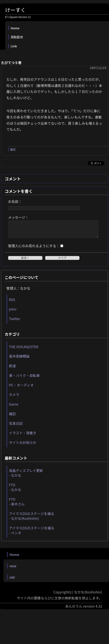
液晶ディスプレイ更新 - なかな (26, 476)
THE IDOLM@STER (24, 350)
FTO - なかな (15, 490)
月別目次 (17, 37)
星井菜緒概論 (19, 359)
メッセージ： (18, 217)
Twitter (15, 322)
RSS (12, 303)
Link (14, 46)
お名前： (15, 201)
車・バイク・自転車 (24, 379)
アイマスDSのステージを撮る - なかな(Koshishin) (32, 519)
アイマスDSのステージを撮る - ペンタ (32, 533)
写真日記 (16, 427)
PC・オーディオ (21, 388)
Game (14, 407)
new (13, 569)
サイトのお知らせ (23, 446)
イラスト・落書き (23, 436)
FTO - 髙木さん (17, 505)
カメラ (14, 398)
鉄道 (12, 369)
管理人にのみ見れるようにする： (34, 249)
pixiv (13, 312)
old (12, 580)
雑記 (13, 149)
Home (15, 28)
